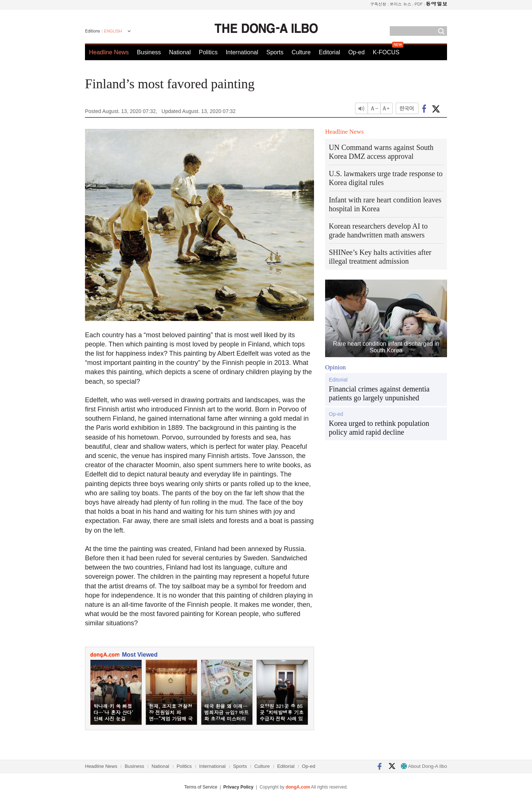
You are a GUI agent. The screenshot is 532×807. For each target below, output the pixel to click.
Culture (301, 52)
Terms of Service (201, 787)
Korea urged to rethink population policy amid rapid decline (379, 428)
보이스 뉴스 (401, 4)
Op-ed (357, 52)
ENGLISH (113, 31)
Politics (208, 52)
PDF (419, 4)
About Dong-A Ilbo (424, 766)
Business (149, 52)
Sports (275, 52)
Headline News (109, 52)
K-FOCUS (386, 52)
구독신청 (378, 4)
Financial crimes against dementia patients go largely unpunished (379, 393)
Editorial (330, 52)
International (242, 52)
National (180, 52)
